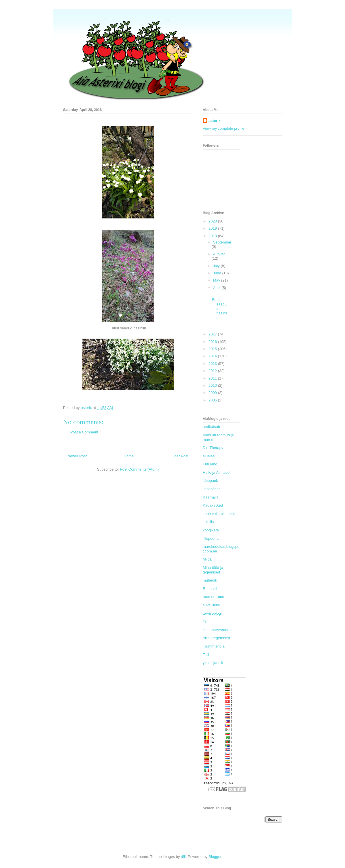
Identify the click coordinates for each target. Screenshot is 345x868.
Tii (205, 621)
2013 (213, 364)
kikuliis (208, 522)
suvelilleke (211, 605)
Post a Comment (84, 432)
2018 (213, 236)
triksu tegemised (216, 638)
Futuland (210, 464)
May (217, 280)
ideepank (210, 481)
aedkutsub (211, 427)
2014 (213, 356)
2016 (213, 342)
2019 (213, 228)
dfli (183, 857)
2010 (213, 385)
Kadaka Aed (213, 505)
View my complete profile (223, 128)
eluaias (209, 456)
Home (129, 456)
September (222, 242)
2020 (213, 221)
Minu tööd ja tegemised (213, 570)
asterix (215, 121)
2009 (213, 393)
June (218, 273)
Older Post (180, 456)
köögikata (211, 530)
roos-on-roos (213, 597)
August (219, 254)
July (217, 266)
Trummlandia (214, 646)
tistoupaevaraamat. (219, 630)
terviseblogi (212, 613)
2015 (213, 349)
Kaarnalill (210, 497)
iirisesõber (211, 489)
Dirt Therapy (213, 448)
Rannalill (210, 589)
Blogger (215, 857)
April (217, 288)
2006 (213, 400)
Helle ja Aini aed (216, 472)
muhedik (210, 580)
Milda (207, 559)
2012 (213, 371)
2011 (213, 378)
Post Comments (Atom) (139, 469)
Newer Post (77, 456)
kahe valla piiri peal (219, 514)
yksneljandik (213, 663)
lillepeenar (211, 538)
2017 (213, 334)
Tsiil (206, 655)
